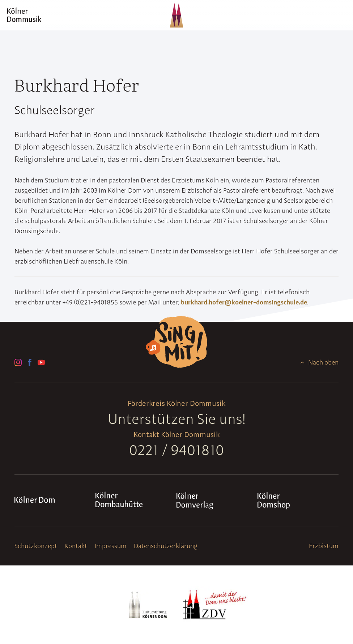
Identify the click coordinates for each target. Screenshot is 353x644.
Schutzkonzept (36, 546)
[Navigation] (340, 15)
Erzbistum (324, 546)
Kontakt (76, 546)
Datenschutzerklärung (166, 546)
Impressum (110, 546)
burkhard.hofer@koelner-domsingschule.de (244, 302)
